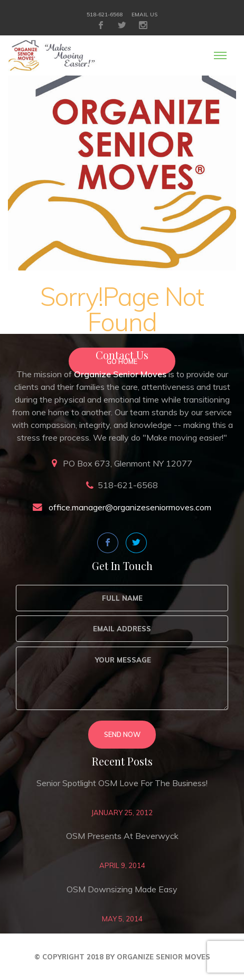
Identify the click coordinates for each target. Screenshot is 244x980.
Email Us (144, 15)
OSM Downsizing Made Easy (122, 889)
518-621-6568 (105, 15)
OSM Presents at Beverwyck (122, 836)
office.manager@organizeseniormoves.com (130, 507)
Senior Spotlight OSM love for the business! (122, 783)
